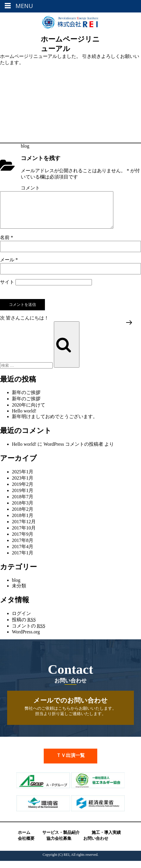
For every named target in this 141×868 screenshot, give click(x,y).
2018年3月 (23, 510)
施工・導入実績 (106, 840)
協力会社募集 (59, 846)
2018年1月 (23, 522)
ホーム (24, 840)
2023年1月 (23, 485)
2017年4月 (23, 554)
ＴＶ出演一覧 (70, 762)
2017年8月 (23, 547)
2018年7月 (23, 504)
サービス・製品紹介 (61, 840)
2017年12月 (24, 529)
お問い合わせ (96, 846)
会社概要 (26, 846)
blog (25, 146)
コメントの (29, 633)
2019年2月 (23, 491)
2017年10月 (24, 535)
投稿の (24, 627)
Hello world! (24, 418)
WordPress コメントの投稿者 (73, 451)
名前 (7, 245)
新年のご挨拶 (26, 400)
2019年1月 (23, 498)
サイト (7, 289)
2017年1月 (23, 560)
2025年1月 (23, 479)
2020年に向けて (29, 412)
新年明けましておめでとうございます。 (55, 424)
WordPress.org (26, 639)
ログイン (21, 620)
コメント (30, 188)
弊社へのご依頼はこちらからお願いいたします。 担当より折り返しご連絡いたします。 (71, 713)
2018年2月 (23, 516)
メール (9, 267)
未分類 (19, 593)
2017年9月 (23, 541)
